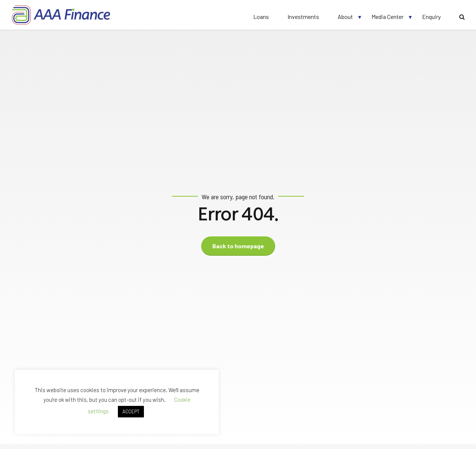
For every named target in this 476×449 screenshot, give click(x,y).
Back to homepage (238, 246)
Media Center (387, 17)
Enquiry (431, 17)
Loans (261, 17)
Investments (303, 17)
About (345, 17)
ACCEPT (131, 411)
